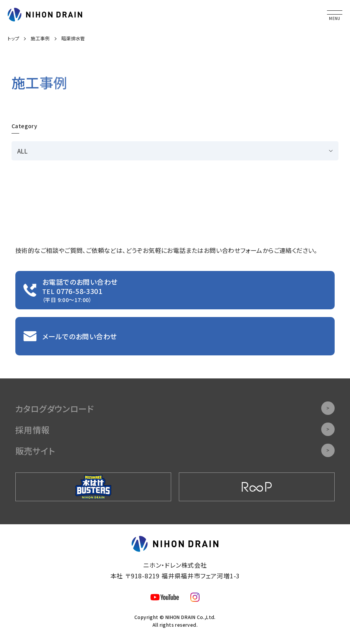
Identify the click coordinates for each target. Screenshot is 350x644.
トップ (13, 38)
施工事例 (40, 38)
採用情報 (175, 429)
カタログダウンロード (175, 408)
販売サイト (175, 450)
